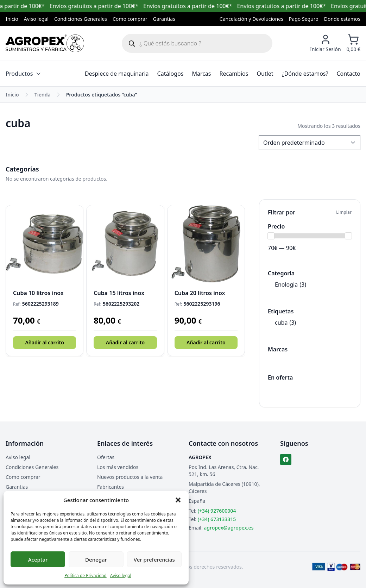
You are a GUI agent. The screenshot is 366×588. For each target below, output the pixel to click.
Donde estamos (342, 19)
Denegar (96, 559)
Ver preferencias (154, 559)
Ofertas (106, 457)
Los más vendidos (118, 467)
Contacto (348, 74)
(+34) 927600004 (217, 511)
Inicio (12, 19)
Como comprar (130, 19)
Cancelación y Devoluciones (251, 19)
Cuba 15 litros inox (119, 293)
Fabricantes (111, 487)
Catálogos (171, 74)
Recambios (234, 74)
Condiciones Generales (81, 19)
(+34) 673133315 (217, 519)
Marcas (201, 74)
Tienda (43, 95)
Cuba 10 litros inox (38, 293)
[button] (178, 500)
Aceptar (38, 559)
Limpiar (344, 212)
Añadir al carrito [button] (44, 342)
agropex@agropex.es (229, 528)
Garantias (164, 19)
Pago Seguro (304, 19)
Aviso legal (121, 576)
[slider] (271, 236)
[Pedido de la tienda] (310, 143)
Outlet (265, 74)
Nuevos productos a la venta (130, 477)
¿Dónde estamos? (305, 74)
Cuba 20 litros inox (200, 293)
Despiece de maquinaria (117, 74)
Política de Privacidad (86, 576)
